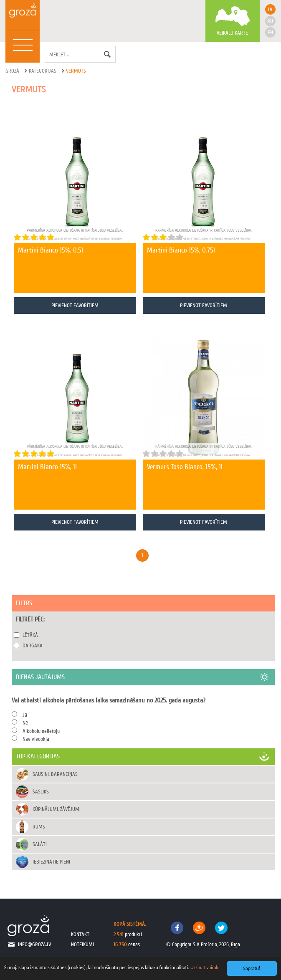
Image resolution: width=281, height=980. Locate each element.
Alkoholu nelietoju (41, 731)
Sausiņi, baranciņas (55, 774)
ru (270, 21)
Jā (25, 715)
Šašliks (41, 792)
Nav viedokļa (36, 739)
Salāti (40, 844)
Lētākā (30, 635)
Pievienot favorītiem (75, 305)
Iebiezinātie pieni (51, 862)
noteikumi (82, 944)
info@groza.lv (34, 944)
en (270, 32)
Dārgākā (33, 645)
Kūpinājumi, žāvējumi (57, 809)
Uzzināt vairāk (204, 967)
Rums (39, 827)
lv (270, 9)
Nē (25, 723)
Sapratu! (252, 968)
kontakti (81, 934)
